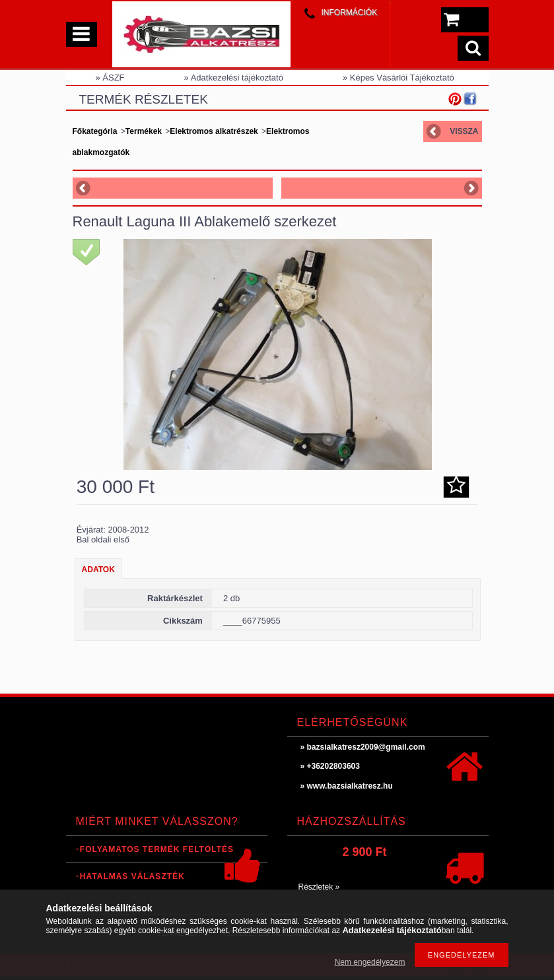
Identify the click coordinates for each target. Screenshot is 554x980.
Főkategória (95, 131)
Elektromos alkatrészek (214, 131)
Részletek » (319, 887)
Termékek (144, 131)
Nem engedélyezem (370, 962)
